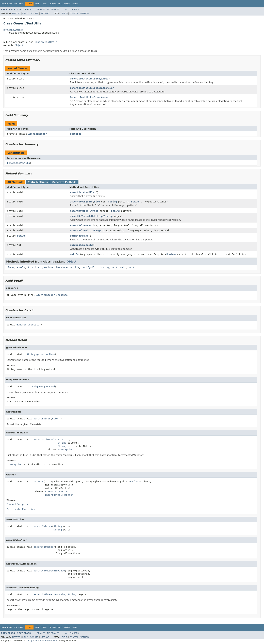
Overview (6, 4)
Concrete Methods (64, 182)
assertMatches (79, 211)
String (113, 202)
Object (19, 45)
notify (75, 267)
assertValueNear (81, 225)
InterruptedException (59, 495)
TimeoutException (56, 491)
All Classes (72, 9)
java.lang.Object (13, 30)
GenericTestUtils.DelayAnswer (90, 79)
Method (45, 13)
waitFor (75, 254)
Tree (44, 4)
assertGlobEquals (81, 202)
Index (67, 4)
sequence (76, 134)
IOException (65, 449)
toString (103, 267)
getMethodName (79, 236)
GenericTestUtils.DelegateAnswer (92, 88)
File (91, 192)
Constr (34, 13)
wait (114, 267)
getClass (48, 267)
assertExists (79, 192)
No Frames (53, 9)
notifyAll (88, 267)
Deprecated (55, 4)
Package (18, 4)
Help (75, 4)
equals (21, 267)
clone (10, 267)
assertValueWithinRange (86, 230)
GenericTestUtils (46, 42)
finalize (33, 267)
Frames (41, 9)
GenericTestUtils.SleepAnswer (90, 97)
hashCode (62, 267)
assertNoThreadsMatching (86, 216)
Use (37, 4)
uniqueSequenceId (81, 245)
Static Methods (38, 182)
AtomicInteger (38, 134)
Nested (16, 13)
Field (25, 13)
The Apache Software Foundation (42, 640)
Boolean (171, 254)
